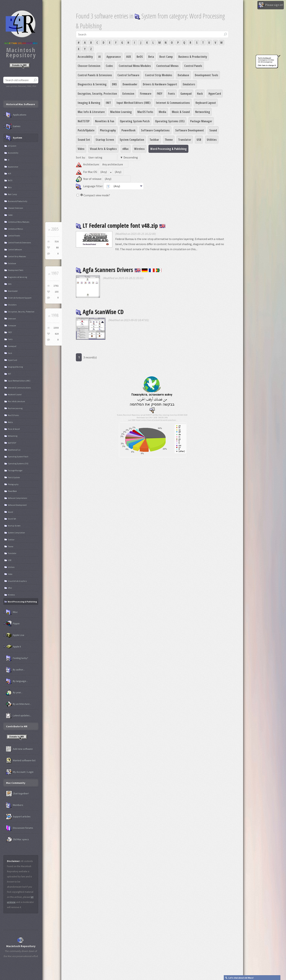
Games (13, 126)
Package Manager (201, 121)
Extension (128, 94)
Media (162, 112)
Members (15, 805)
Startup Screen (105, 140)
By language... (17, 681)
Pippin (13, 624)
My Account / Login (20, 772)
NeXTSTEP (84, 121)
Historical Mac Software (20, 104)
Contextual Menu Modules (135, 66)
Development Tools (206, 75)
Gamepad (186, 94)
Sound (213, 130)
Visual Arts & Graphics (103, 149)
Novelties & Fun (105, 121)
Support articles (18, 817)
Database (183, 75)
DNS (114, 84)
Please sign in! (271, 5)
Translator (185, 140)
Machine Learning (121, 112)
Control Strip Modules (159, 75)
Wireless (139, 149)
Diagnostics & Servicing (92, 84)
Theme (169, 140)
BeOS (140, 57)
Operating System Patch (135, 121)
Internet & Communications (173, 103)
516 (57, 242)
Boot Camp (166, 57)
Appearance (114, 57)
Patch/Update (86, 130)
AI (100, 57)
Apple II (13, 647)
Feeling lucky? (17, 658)
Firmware (146, 94)
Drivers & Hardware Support (160, 84)
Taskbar (154, 140)
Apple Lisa (15, 635)
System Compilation (132, 140)
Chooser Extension (89, 66)
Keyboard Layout (206, 103)
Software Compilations (155, 130)
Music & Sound (181, 112)
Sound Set (84, 140)
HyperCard (215, 94)
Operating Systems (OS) (170, 121)
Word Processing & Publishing (168, 149)
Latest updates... (19, 716)
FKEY (160, 94)
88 (57, 248)
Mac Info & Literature (91, 112)
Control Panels (193, 66)
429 (57, 334)
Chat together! (17, 794)
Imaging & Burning (89, 103)
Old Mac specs (17, 839)
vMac (126, 149)
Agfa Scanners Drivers (119, 270)
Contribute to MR (17, 726)
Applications (16, 115)
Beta (151, 57)
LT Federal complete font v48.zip (121, 225)
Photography (108, 130)
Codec (109, 66)
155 (57, 292)
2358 (56, 328)
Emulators (189, 84)
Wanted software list (21, 760)
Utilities (212, 140)
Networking (203, 112)
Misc (12, 612)
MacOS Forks (145, 112)
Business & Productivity (193, 57)
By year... (14, 693)
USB (199, 140)
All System (12, 146)
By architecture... (19, 704)
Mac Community (16, 783)
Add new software (19, 749)
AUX (129, 57)
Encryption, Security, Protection (97, 94)
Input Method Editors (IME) (134, 103)
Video (81, 149)
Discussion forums (20, 828)
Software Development (190, 130)
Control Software (128, 75)
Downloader (130, 84)
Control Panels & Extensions (95, 75)
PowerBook (128, 130)
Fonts (171, 94)
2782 (56, 286)
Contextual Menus (167, 66)
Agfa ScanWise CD (100, 312)
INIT (108, 103)
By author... (15, 670)
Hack (200, 94)
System (14, 138)
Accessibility (85, 57)
